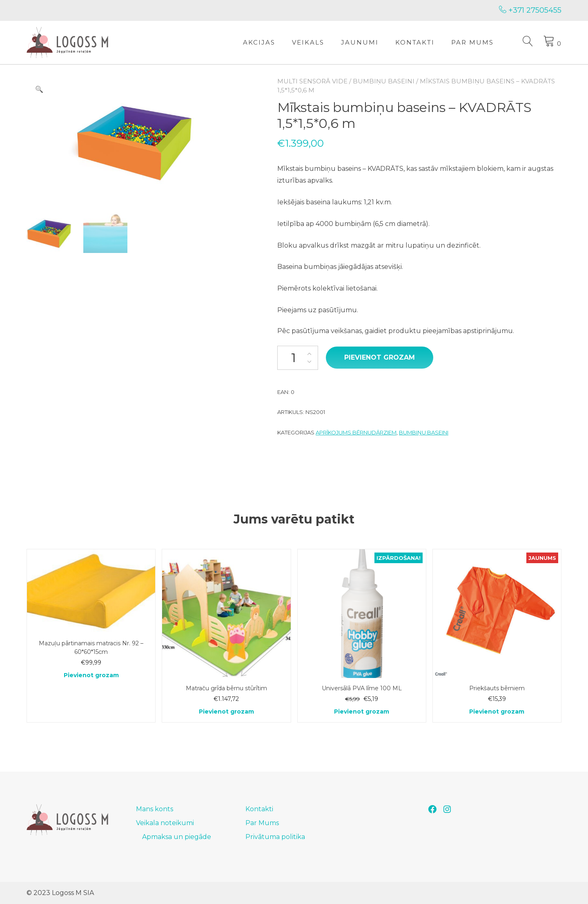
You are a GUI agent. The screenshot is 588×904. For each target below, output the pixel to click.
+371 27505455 (530, 10)
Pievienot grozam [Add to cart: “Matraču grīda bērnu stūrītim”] (226, 712)
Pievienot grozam (380, 357)
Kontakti (415, 42)
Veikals (308, 42)
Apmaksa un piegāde (177, 837)
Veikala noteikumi (165, 823)
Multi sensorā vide (312, 81)
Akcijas (259, 42)
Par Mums (472, 42)
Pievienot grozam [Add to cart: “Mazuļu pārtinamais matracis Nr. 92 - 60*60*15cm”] (91, 675)
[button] (39, 90)
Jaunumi (360, 42)
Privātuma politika (275, 837)
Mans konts (155, 809)
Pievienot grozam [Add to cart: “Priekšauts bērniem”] (497, 712)
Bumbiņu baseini (384, 81)
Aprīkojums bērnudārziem (356, 432)
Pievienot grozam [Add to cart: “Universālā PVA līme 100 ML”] (362, 712)
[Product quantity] (298, 358)
